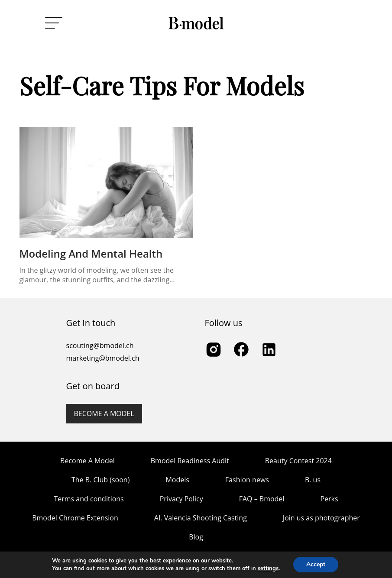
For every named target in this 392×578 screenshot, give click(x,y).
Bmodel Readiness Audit (190, 461)
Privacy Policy (181, 499)
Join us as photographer (321, 518)
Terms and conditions (89, 499)
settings (268, 568)
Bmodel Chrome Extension (75, 518)
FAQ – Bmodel (262, 499)
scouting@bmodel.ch (100, 346)
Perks (329, 499)
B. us (313, 480)
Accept (316, 564)
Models (177, 480)
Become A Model (87, 461)
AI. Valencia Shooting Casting (201, 518)
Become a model (104, 413)
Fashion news (247, 480)
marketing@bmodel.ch (103, 358)
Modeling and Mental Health (91, 253)
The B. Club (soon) (100, 480)
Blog (196, 537)
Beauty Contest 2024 (298, 461)
